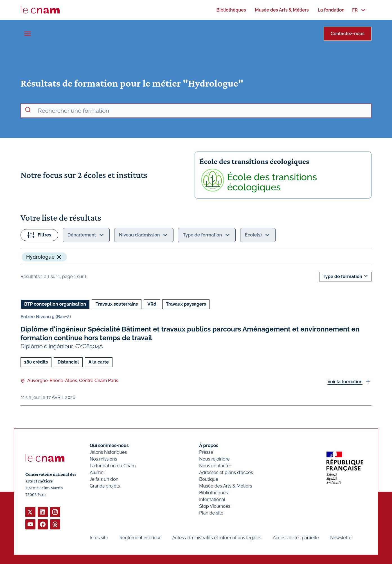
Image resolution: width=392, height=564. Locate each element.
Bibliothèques (213, 493)
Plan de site (211, 513)
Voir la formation (345, 382)
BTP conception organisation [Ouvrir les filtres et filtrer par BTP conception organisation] (55, 304)
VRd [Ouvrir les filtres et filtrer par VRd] (152, 304)
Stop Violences (215, 506)
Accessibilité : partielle (296, 538)
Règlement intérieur (140, 538)
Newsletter (342, 538)
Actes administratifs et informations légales (217, 538)
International (212, 499)
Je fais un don (104, 479)
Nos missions (103, 459)
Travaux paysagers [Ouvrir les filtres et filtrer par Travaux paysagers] (186, 304)
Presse (206, 452)
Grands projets (105, 486)
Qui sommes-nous (109, 445)
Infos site (99, 538)
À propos (209, 445)
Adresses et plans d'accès (226, 472)
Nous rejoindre (214, 459)
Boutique (209, 479)
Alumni (97, 472)
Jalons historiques (108, 452)
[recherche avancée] (202, 111)
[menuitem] (231, 10)
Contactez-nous (348, 34)
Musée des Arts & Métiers (226, 486)
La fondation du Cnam (113, 466)
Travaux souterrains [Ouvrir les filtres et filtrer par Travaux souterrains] (117, 304)
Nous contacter (215, 466)
